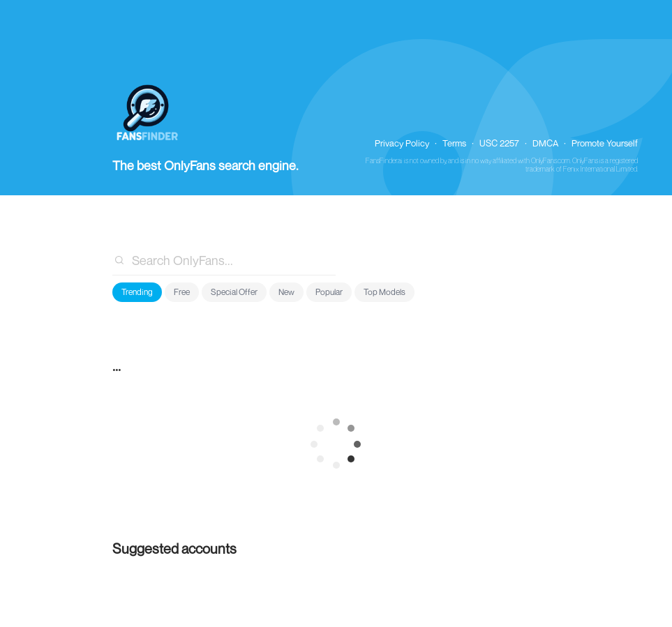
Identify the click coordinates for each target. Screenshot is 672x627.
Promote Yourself (605, 143)
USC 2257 (499, 143)
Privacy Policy (402, 143)
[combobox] (224, 260)
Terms (454, 143)
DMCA (545, 143)
